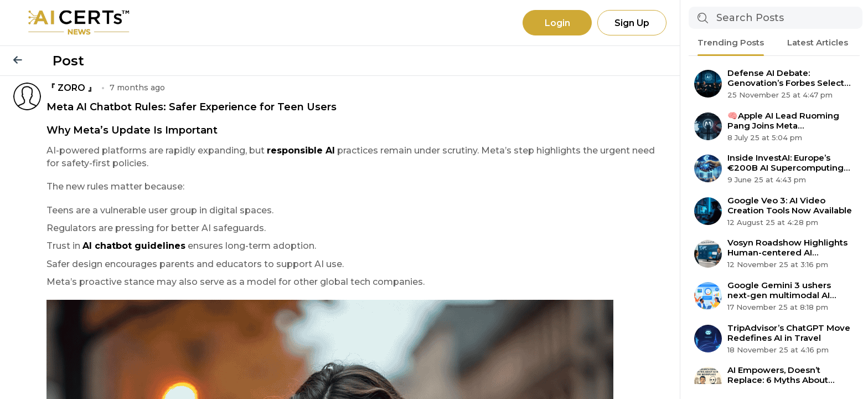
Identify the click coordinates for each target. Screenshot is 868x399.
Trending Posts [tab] (731, 42)
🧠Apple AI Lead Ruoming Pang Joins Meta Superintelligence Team (783, 121)
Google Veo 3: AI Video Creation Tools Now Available (790, 206)
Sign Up (632, 23)
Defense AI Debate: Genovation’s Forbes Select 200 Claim (786, 78)
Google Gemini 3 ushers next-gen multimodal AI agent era (779, 290)
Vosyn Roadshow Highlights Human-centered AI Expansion (787, 248)
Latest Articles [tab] (818, 42)
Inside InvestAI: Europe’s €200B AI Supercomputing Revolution (786, 163)
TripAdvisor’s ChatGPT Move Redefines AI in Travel (789, 333)
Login (557, 23)
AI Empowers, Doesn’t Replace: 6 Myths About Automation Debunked (778, 375)
